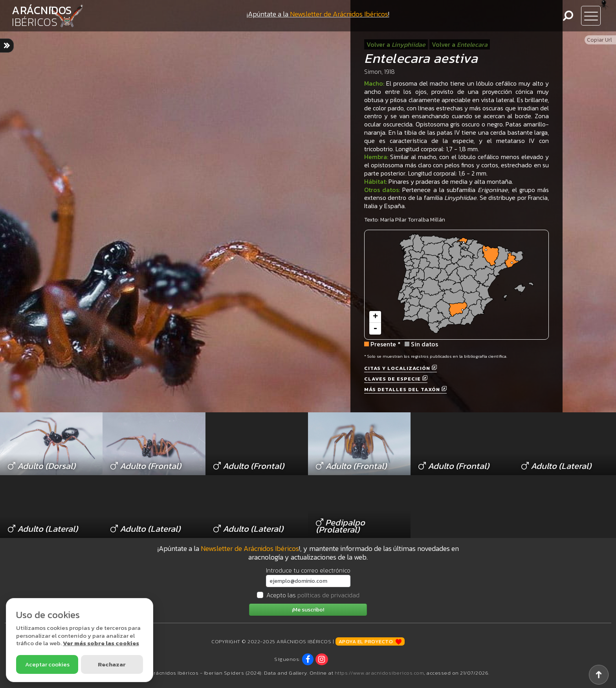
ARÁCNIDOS (42, 16)
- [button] (375, 329)
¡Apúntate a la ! (318, 14)
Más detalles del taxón (405, 389)
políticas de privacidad (328, 595)
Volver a (396, 44)
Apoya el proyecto (370, 641)
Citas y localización (401, 368)
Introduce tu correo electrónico (308, 570)
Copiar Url (599, 40)
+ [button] (375, 317)
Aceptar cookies (47, 664)
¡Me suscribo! (308, 610)
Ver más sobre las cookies (101, 643)
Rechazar (112, 664)
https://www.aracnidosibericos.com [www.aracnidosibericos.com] (379, 673)
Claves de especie (396, 379)
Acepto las (313, 595)
